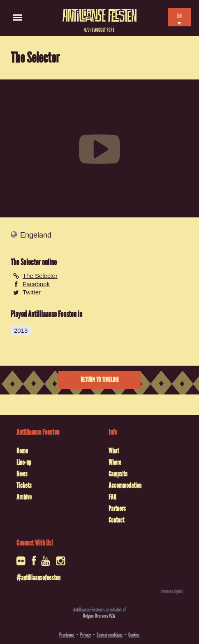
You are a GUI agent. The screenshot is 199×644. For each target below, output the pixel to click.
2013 (21, 330)
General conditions (110, 635)
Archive (24, 497)
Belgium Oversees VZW (99, 616)
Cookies (134, 635)
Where (115, 462)
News (22, 474)
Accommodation (125, 485)
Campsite (118, 474)
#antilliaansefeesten (38, 578)
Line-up (24, 462)
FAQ (112, 497)
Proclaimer (67, 635)
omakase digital (172, 591)
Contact (116, 520)
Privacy (86, 635)
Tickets (24, 485)
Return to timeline (100, 380)
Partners (117, 509)
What (114, 451)
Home (22, 451)
